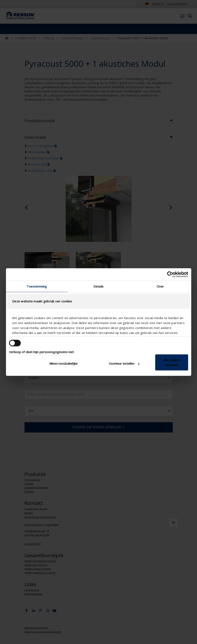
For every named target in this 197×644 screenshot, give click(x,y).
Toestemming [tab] (37, 286)
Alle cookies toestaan (172, 362)
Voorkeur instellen (124, 363)
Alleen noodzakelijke (63, 363)
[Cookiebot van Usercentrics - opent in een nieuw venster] (170, 274)
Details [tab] (98, 286)
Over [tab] (160, 286)
